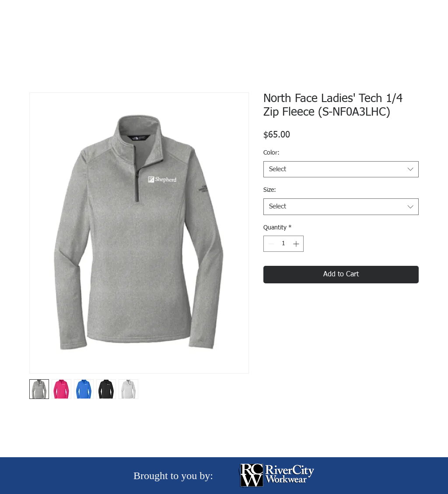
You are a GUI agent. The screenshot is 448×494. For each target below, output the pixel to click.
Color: (271, 153)
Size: (270, 190)
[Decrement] (270, 244)
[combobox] (341, 169)
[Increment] (297, 244)
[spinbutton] (283, 244)
